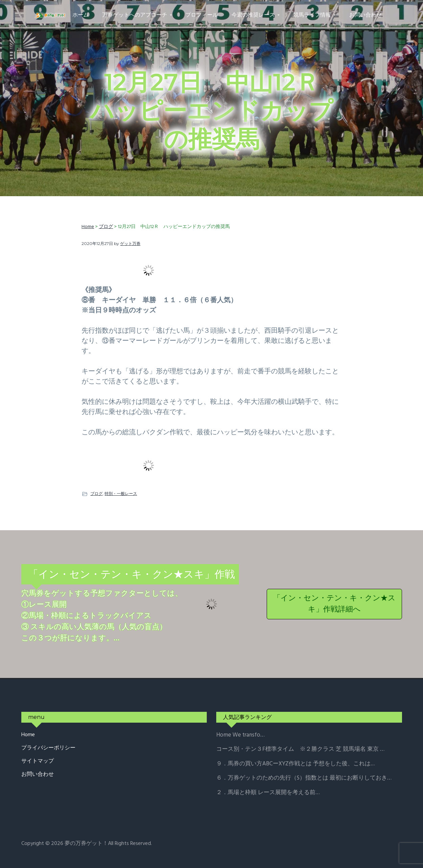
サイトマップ (38, 761)
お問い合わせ (38, 775)
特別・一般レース (121, 493)
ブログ (96, 493)
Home (28, 735)
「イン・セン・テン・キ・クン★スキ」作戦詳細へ (334, 604)
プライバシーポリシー (48, 748)
